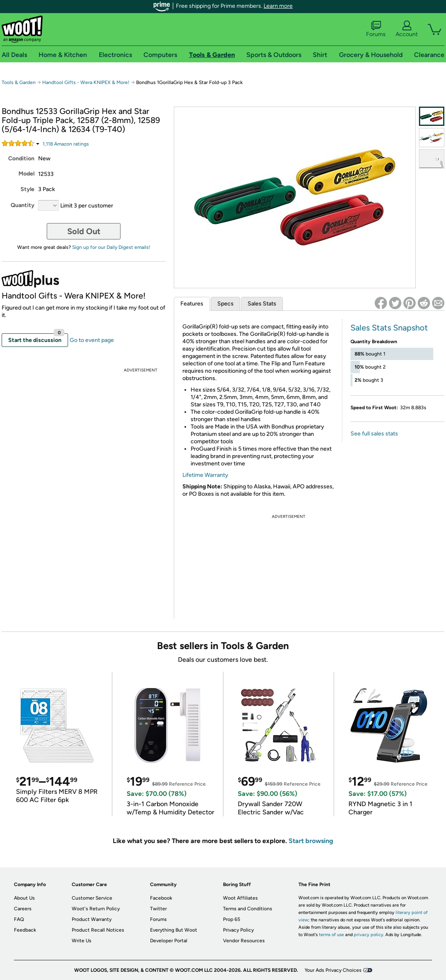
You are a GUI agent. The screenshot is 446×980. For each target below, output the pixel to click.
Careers (23, 909)
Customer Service (92, 898)
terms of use (331, 935)
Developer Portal (169, 941)
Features (192, 304)
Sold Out (84, 231)
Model (26, 174)
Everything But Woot (174, 930)
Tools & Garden (19, 82)
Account (407, 29)
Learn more (278, 6)
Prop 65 (232, 919)
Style (27, 189)
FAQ (19, 919)
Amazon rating (66, 144)
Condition (21, 158)
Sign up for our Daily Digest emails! (111, 247)
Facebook (161, 898)
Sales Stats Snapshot (389, 328)
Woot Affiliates (240, 898)
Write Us (82, 941)
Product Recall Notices (98, 930)
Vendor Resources (244, 941)
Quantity (23, 205)
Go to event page (92, 340)
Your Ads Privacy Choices (333, 970)
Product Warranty (92, 919)
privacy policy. (369, 935)
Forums (376, 29)
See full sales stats (374, 434)
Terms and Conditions (248, 909)
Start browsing (311, 841)
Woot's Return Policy (96, 909)
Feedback (25, 930)
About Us (24, 898)
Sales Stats (262, 304)
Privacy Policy (238, 930)
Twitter (158, 909)
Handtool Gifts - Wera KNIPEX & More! (86, 82)
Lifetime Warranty (205, 475)
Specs (225, 304)
